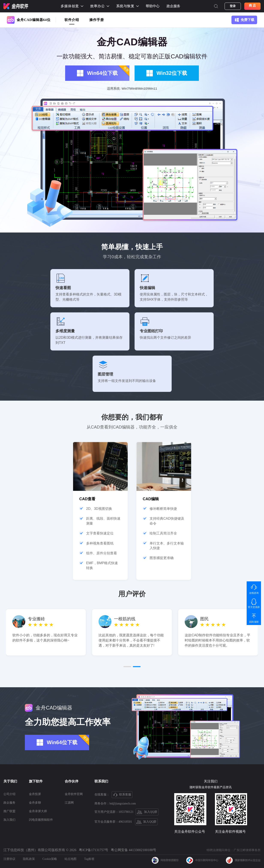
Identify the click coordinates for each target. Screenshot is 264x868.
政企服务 (173, 6)
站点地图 (70, 859)
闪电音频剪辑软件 (41, 820)
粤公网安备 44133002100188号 (133, 850)
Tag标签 (89, 859)
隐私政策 (29, 859)
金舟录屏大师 (38, 811)
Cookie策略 (50, 859)
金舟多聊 (35, 803)
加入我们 (9, 820)
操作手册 (97, 20)
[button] (127, 741)
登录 (233, 6)
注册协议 (9, 859)
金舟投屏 (35, 794)
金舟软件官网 (74, 794)
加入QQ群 (147, 812)
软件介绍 (72, 20)
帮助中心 (153, 6)
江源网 (69, 803)
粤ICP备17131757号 (94, 850)
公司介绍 (9, 794)
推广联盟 (9, 811)
